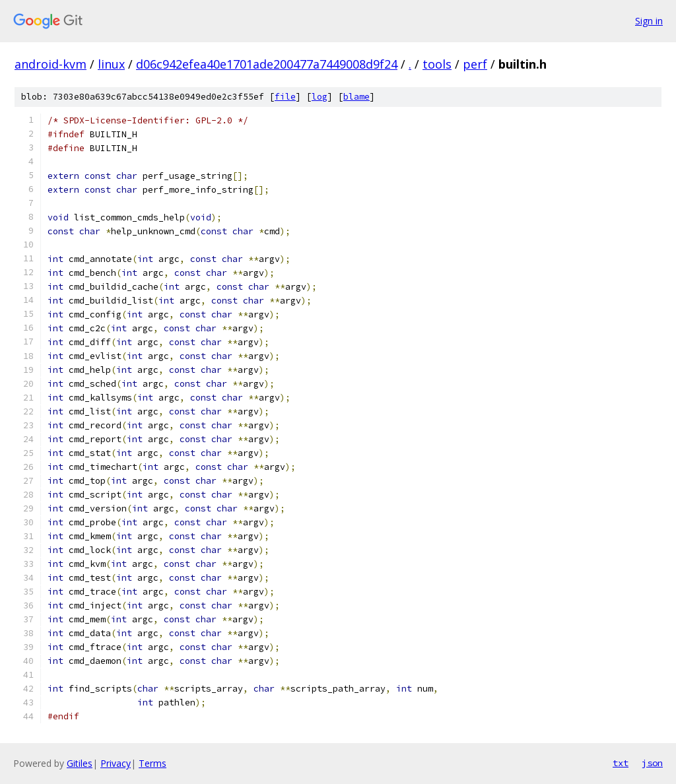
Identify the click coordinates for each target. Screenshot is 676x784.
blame (356, 97)
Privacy (116, 763)
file (285, 97)
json (652, 763)
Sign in (649, 21)
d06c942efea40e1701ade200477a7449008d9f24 (267, 64)
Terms (152, 763)
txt (621, 763)
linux (111, 64)
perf (475, 64)
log (320, 97)
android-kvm (51, 64)
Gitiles (80, 763)
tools (437, 64)
